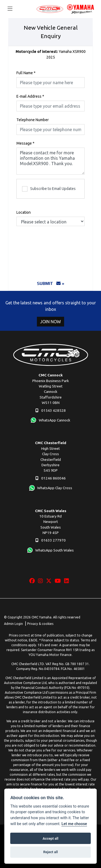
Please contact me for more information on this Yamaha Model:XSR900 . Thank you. (50, 161)
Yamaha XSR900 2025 (51, 54)
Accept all (50, 838)
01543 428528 (51, 410)
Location (24, 212)
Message (25, 143)
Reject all (50, 852)
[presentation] (57, 247)
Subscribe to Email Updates (49, 189)
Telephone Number (33, 120)
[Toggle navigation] (10, 9)
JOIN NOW (50, 322)
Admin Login (13, 624)
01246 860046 (51, 478)
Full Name (26, 73)
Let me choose (74, 824)
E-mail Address (30, 96)
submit (49, 283)
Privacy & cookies (40, 624)
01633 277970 (51, 540)
